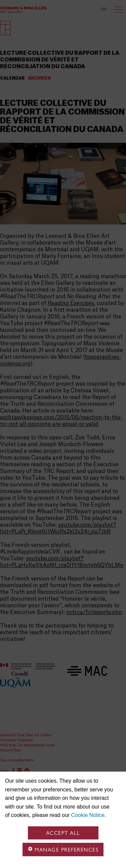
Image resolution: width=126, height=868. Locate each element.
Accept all (63, 833)
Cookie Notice (88, 815)
